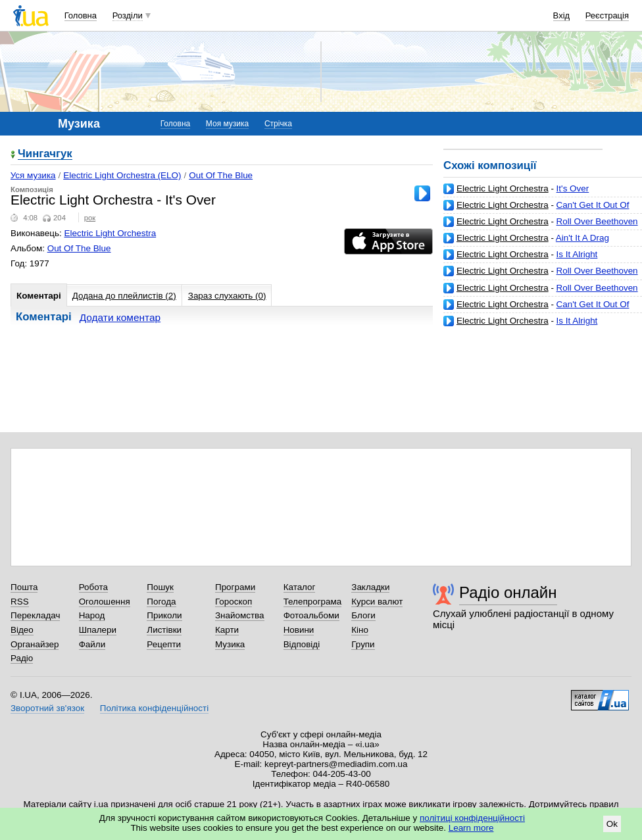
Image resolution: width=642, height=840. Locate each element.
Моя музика (227, 124)
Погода (161, 602)
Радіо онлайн (508, 592)
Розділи (128, 15)
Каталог (300, 587)
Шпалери (98, 630)
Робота (93, 587)
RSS (20, 602)
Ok (612, 824)
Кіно (360, 630)
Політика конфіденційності (154, 708)
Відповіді (302, 644)
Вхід (562, 15)
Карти (227, 630)
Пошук (160, 587)
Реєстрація (607, 15)
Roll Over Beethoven (597, 221)
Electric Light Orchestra (503, 188)
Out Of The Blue (221, 175)
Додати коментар (120, 317)
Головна (81, 15)
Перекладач (35, 615)
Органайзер (35, 644)
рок (90, 218)
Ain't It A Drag (582, 238)
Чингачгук (45, 154)
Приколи (164, 615)
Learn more (471, 828)
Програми (235, 587)
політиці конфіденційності (472, 818)
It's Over (573, 188)
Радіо (22, 658)
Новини (299, 630)
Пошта (24, 587)
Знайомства (240, 615)
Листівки (164, 630)
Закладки (370, 587)
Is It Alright (577, 254)
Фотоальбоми (311, 615)
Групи (363, 644)
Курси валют (377, 602)
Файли (92, 644)
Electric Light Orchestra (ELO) (122, 175)
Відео (22, 630)
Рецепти (164, 644)
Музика (230, 644)
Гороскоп (234, 602)
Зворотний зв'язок (47, 708)
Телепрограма (313, 602)
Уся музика (33, 175)
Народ (92, 615)
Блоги (363, 615)
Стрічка (278, 124)
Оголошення (105, 602)
